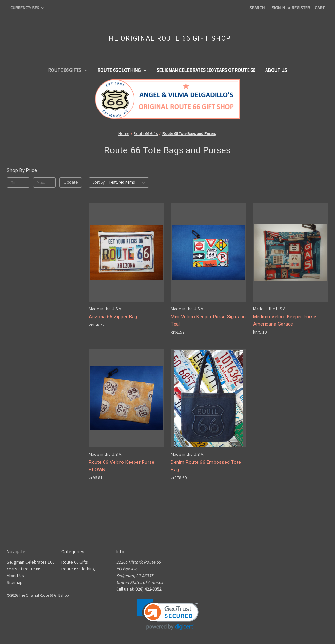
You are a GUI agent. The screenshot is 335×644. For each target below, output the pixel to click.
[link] (168, 614)
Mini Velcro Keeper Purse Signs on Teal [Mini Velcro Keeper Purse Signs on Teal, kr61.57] (208, 320)
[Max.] (44, 182)
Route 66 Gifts (68, 70)
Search (257, 8)
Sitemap (15, 582)
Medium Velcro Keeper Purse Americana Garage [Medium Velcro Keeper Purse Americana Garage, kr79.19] (285, 320)
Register (301, 8)
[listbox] (128, 182)
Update (71, 182)
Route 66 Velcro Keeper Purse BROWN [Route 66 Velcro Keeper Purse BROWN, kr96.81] (122, 466)
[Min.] (18, 182)
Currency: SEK (27, 8)
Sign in (278, 8)
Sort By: (99, 182)
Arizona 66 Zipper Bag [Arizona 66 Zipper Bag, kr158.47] (113, 317)
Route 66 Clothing (122, 70)
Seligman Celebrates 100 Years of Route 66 (206, 70)
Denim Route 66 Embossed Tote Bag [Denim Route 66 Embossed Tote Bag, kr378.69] (206, 466)
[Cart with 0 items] (320, 8)
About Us (276, 70)
